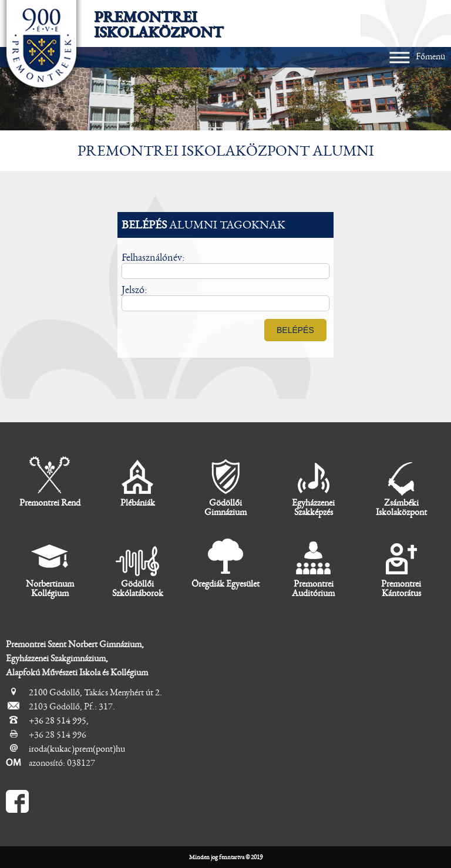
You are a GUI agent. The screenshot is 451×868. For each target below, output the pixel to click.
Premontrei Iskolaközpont (159, 25)
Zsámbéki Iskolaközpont (401, 487)
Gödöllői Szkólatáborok (138, 568)
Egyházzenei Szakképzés (313, 487)
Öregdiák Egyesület (225, 563)
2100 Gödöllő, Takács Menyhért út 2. (95, 692)
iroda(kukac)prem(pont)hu (77, 749)
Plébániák (138, 482)
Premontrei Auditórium (313, 568)
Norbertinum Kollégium (50, 568)
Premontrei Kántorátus (401, 568)
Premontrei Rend (50, 482)
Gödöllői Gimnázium (225, 487)
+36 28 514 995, (59, 721)
